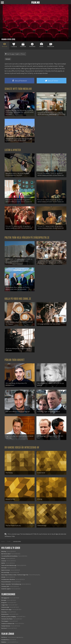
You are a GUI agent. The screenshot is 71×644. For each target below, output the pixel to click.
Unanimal (4, 534)
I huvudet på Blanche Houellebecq (9, 529)
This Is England (5, 594)
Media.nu (4, 638)
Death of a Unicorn (6, 543)
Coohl (3, 624)
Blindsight (4, 573)
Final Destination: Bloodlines (8, 552)
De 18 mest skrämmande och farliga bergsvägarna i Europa (15, 629)
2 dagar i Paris (5, 578)
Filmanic (3, 622)
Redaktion (4, 615)
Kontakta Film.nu (5, 613)
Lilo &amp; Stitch (5, 559)
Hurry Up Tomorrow (6, 555)
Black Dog (4, 524)
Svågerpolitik (4, 641)
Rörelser (3, 531)
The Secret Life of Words (7, 592)
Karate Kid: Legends (6, 562)
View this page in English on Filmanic (15, 54)
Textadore (4, 636)
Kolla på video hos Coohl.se (18, 286)
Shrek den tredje (5, 580)
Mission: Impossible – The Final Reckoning (11, 557)
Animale (3, 550)
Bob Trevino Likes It (6, 527)
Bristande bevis (5, 587)
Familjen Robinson (6, 599)
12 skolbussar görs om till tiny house (10, 627)
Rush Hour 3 (4, 601)
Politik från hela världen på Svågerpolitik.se (27, 229)
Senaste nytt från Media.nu (18, 89)
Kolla (3, 631)
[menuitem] (3, 515)
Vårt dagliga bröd (5, 571)
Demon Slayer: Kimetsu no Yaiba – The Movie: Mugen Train (15, 548)
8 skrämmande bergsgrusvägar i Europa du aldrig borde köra (15, 634)
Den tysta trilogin (5, 545)
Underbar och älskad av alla (8, 596)
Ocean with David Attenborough (9, 538)
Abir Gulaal (4, 541)
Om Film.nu (4, 610)
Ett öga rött (4, 576)
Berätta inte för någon (7, 582)
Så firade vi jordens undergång (9, 590)
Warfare (3, 536)
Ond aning (4, 585)
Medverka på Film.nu (6, 617)
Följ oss (3, 620)
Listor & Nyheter (13, 146)
